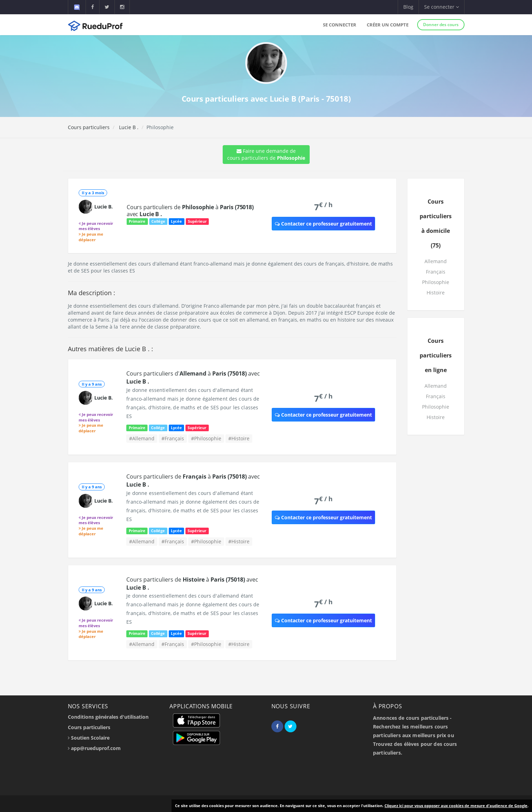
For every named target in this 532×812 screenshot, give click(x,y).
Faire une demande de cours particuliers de (266, 154)
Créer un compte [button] (388, 25)
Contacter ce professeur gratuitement (323, 224)
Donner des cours (441, 25)
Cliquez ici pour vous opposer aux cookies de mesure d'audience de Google (456, 806)
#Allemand (142, 438)
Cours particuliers (89, 127)
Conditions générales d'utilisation (108, 717)
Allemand (436, 261)
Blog (408, 7)
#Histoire (239, 438)
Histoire (436, 293)
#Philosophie (206, 438)
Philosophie (436, 282)
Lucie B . (128, 127)
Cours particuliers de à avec (190, 211)
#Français (173, 438)
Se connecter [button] (442, 7)
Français (436, 272)
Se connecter (340, 25)
